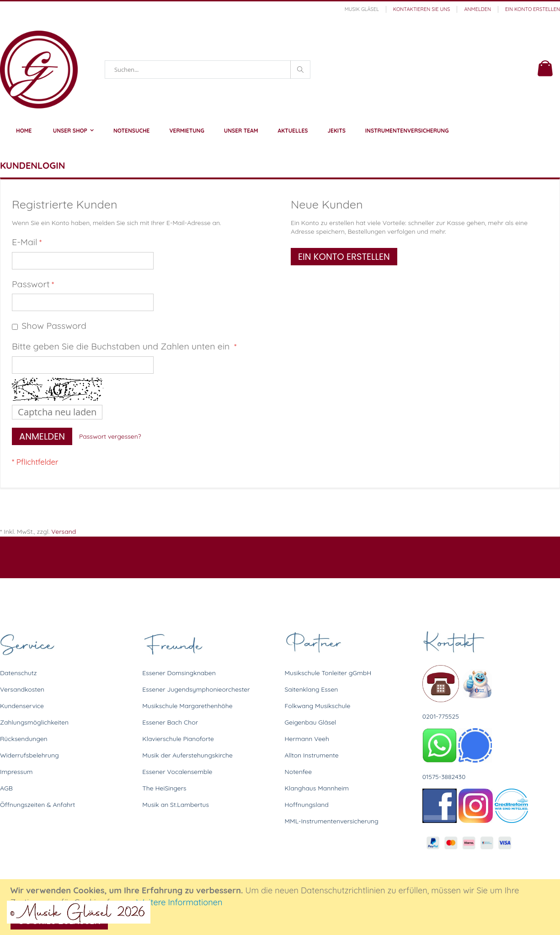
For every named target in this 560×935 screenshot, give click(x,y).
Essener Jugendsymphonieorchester (196, 689)
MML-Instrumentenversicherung (332, 821)
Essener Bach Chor (170, 722)
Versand (64, 532)
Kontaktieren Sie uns (422, 9)
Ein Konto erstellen (533, 9)
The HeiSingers (164, 788)
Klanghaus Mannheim (317, 788)
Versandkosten (22, 689)
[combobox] (208, 70)
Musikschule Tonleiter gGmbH (328, 673)
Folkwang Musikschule (318, 706)
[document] (281, 907)
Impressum (16, 772)
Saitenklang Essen (312, 689)
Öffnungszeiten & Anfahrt (37, 805)
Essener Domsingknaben (179, 673)
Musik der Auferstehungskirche (187, 755)
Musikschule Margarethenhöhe (187, 706)
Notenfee (299, 772)
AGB (6, 788)
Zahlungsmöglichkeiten (34, 722)
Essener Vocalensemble (177, 772)
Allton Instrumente (312, 755)
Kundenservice (22, 706)
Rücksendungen (24, 739)
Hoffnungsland (307, 805)
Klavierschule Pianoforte (178, 739)
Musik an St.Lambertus (176, 805)
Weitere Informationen (179, 902)
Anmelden (477, 9)
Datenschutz (18, 673)
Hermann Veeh (307, 739)
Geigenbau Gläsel (311, 722)
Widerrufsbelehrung (29, 755)
